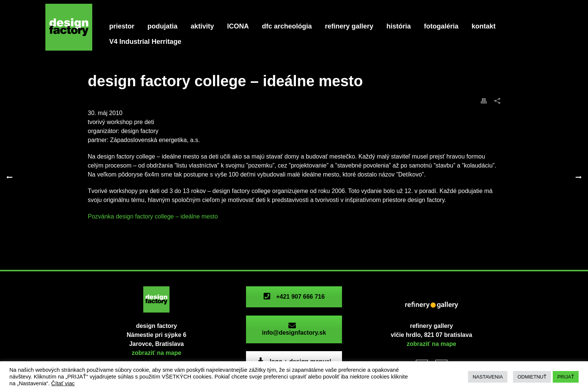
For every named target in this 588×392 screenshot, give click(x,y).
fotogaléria (441, 26)
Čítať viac (63, 383)
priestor (122, 26)
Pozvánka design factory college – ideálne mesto (153, 216)
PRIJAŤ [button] (566, 377)
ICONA (238, 26)
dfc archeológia (287, 26)
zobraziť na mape (156, 353)
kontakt (484, 26)
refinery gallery (349, 26)
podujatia (162, 26)
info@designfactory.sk (294, 329)
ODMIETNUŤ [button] (532, 377)
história (399, 26)
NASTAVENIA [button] (487, 377)
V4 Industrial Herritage (145, 42)
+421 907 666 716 (294, 297)
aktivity (202, 26)
